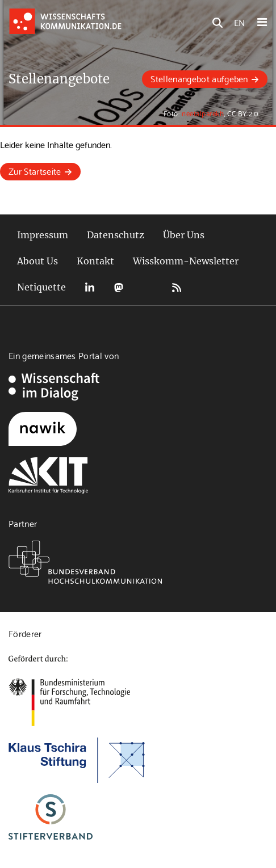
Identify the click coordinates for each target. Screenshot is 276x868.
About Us (37, 261)
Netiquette (41, 287)
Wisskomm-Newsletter (186, 261)
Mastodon (119, 287)
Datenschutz (116, 235)
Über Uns (184, 235)
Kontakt (95, 261)
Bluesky (148, 287)
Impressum (43, 235)
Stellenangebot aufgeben (199, 78)
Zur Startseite (35, 170)
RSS (177, 287)
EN (239, 22)
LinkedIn (90, 287)
